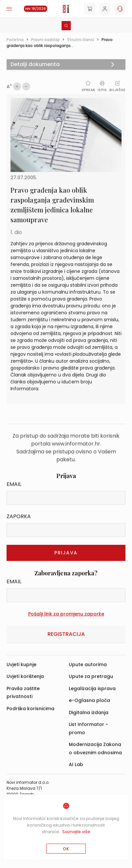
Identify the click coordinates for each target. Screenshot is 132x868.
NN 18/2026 (36, 9)
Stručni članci (81, 40)
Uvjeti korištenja (25, 676)
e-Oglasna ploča (89, 700)
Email (14, 484)
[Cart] (90, 9)
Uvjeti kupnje (21, 664)
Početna (15, 40)
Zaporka (19, 516)
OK (66, 849)
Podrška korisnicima (30, 709)
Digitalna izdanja (89, 712)
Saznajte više (76, 832)
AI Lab (76, 764)
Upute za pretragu (91, 676)
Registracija (66, 634)
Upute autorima (88, 664)
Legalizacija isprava (92, 688)
